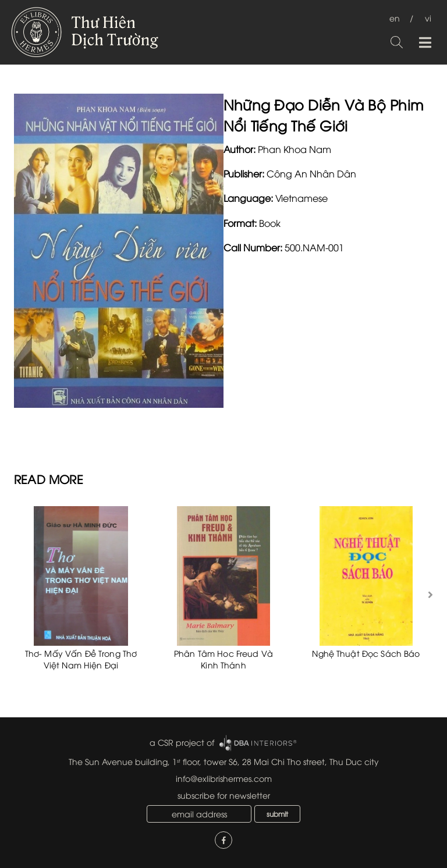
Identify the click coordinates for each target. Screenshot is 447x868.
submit (277, 814)
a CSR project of (182, 742)
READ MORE (49, 479)
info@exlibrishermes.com (224, 778)
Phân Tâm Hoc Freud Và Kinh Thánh (223, 659)
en (395, 18)
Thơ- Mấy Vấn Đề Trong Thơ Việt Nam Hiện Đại (81, 659)
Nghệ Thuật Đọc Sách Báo (366, 653)
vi (428, 18)
